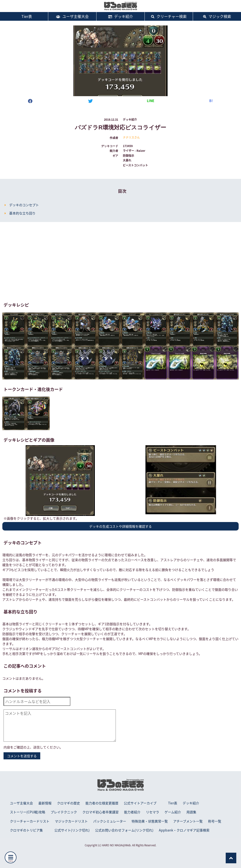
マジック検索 (217, 16)
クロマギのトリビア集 (26, 830)
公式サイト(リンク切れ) (72, 830)
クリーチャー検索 (169, 16)
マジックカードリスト (71, 821)
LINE (151, 101)
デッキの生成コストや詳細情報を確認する (120, 526)
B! (211, 101)
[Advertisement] (120, 262)
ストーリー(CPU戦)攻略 (28, 812)
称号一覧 (215, 821)
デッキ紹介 (121, 16)
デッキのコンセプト (24, 205)
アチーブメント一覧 (188, 821)
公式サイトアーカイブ (140, 803)
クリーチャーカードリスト (30, 821)
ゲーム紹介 (173, 812)
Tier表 (24, 16)
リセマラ (153, 812)
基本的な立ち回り (22, 213)
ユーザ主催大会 (72, 16)
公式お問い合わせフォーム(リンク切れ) (124, 830)
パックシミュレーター (110, 821)
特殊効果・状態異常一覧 (150, 821)
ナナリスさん (131, 137)
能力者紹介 (132, 812)
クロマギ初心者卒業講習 (100, 812)
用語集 (191, 812)
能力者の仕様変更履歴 (102, 803)
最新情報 (45, 803)
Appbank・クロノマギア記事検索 (184, 830)
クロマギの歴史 (68, 803)
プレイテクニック (64, 812)
